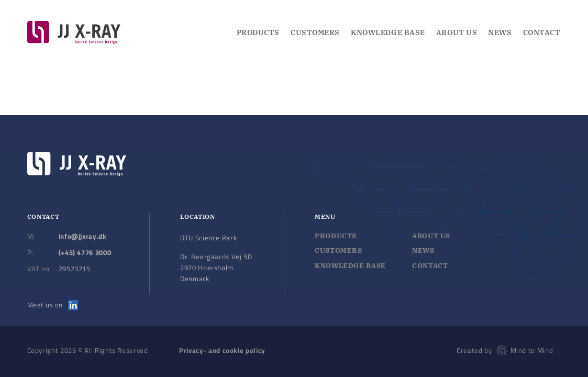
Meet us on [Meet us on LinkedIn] (53, 305)
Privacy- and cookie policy (222, 350)
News (500, 32)
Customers (315, 32)
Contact (542, 32)
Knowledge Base (388, 32)
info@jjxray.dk (83, 236)
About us (457, 32)
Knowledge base (350, 266)
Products (258, 32)
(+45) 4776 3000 (85, 252)
